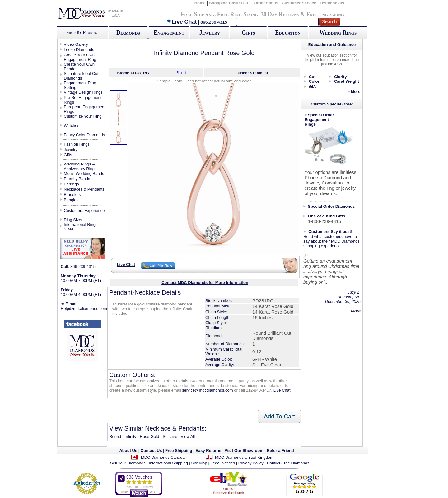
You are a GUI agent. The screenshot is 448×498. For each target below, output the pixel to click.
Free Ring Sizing (238, 14)
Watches (72, 126)
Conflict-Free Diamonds (288, 463)
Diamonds (128, 33)
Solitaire (170, 437)
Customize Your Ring (83, 116)
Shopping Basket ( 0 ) (230, 3)
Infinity (131, 437)
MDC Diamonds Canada (163, 457)
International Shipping (168, 463)
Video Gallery (76, 44)
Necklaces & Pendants (84, 189)
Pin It (181, 73)
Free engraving (325, 14)
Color (314, 81)
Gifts (248, 33)
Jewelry (210, 33)
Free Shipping (198, 14)
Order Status (266, 3)
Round (115, 437)
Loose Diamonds (79, 50)
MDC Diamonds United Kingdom (244, 457)
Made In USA (116, 13)
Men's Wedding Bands (84, 173)
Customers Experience (84, 210)
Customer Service (299, 3)
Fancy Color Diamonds (84, 135)
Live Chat (182, 22)
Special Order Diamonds (331, 206)
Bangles (71, 200)
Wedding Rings (338, 33)
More (355, 92)
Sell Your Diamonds (128, 463)
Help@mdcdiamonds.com (84, 308)
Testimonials (332, 3)
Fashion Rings (77, 144)
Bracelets (72, 195)
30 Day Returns (280, 14)
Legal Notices (223, 463)
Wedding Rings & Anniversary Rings (80, 166)
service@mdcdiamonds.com (207, 390)
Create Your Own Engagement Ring (80, 57)
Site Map (199, 463)
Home (200, 3)
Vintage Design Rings (83, 92)
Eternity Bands (77, 179)
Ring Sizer (73, 220)
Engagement (169, 33)
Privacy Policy (251, 463)
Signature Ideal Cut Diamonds (81, 76)
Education (288, 33)
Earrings (71, 184)
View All (188, 437)
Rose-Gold (149, 437)
